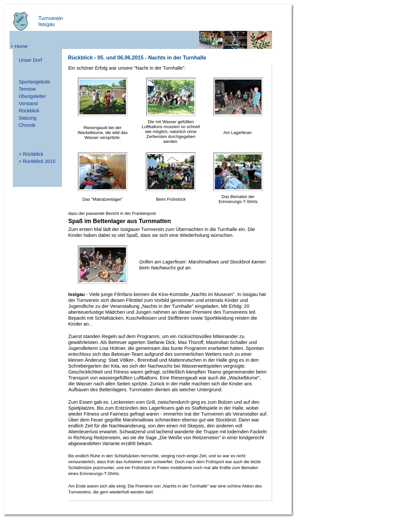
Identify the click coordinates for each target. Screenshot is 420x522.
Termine (27, 89)
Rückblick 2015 (39, 161)
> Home (19, 46)
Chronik (27, 125)
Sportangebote (34, 82)
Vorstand (28, 103)
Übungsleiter (32, 96)
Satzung (28, 118)
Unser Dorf (30, 60)
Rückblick (29, 111)
